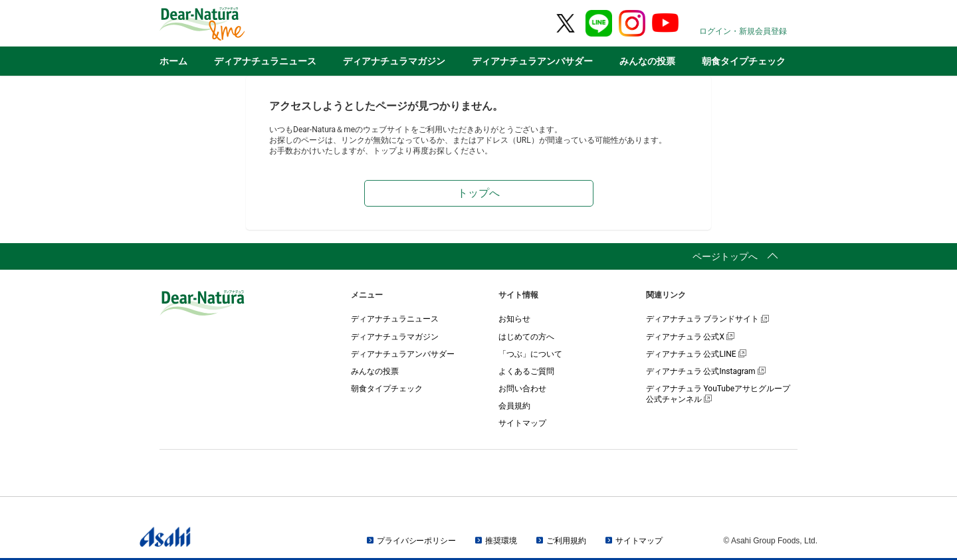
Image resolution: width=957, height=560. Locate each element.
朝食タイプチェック (744, 61)
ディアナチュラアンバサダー (532, 61)
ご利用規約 (566, 541)
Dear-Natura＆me (236, 24)
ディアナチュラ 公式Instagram (706, 371)
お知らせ (514, 319)
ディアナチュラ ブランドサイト (708, 319)
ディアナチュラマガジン (394, 61)
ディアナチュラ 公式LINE (696, 354)
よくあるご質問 (526, 371)
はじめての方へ (526, 337)
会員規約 (514, 406)
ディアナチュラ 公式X (691, 337)
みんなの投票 (647, 61)
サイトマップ (522, 423)
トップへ (478, 193)
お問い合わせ (522, 389)
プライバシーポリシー (416, 541)
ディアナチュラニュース (265, 61)
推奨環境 (501, 541)
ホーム (173, 61)
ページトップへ (725, 256)
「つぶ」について (530, 354)
